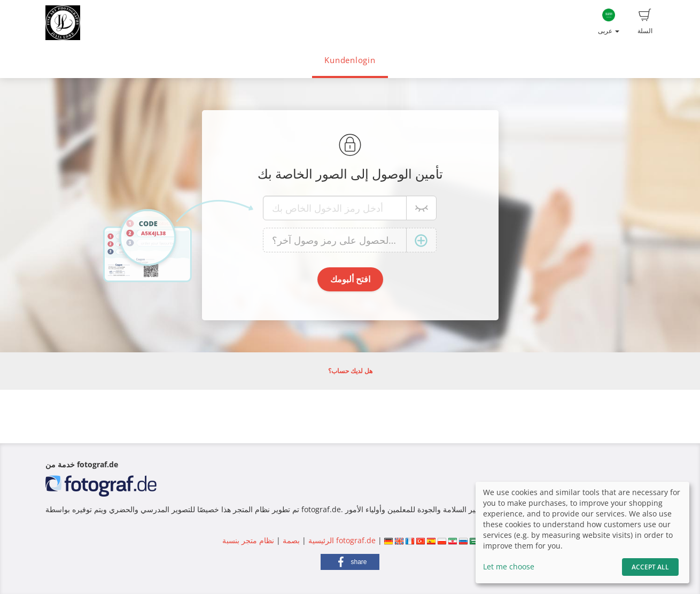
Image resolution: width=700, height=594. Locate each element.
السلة (645, 22)
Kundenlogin (350, 60)
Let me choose (509, 566)
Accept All (650, 567)
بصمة (290, 540)
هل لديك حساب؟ (350, 371)
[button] (350, 562)
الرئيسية (320, 540)
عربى (609, 22)
